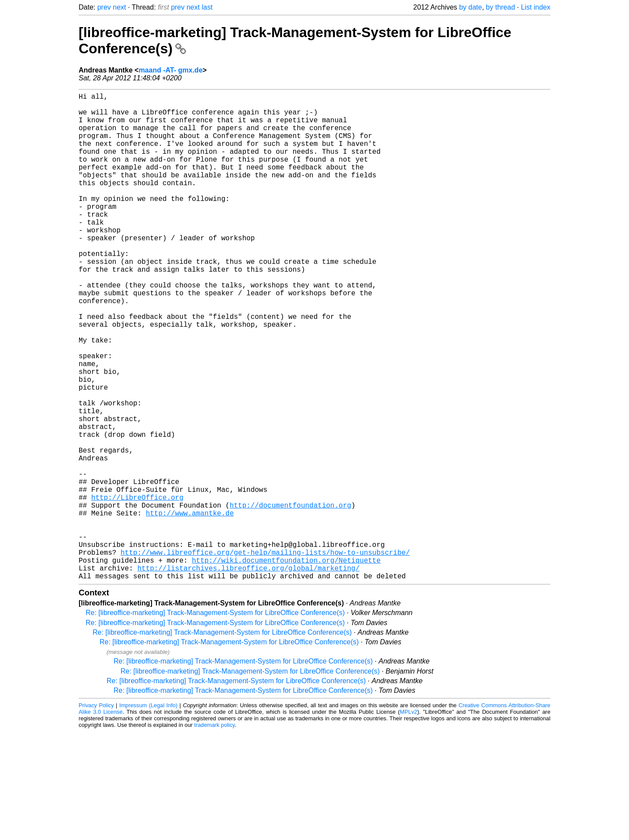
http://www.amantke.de (190, 607)
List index (536, 7)
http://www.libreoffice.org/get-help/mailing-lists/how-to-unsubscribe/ (265, 655)
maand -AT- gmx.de (170, 70)
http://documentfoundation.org (290, 598)
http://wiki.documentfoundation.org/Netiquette (286, 665)
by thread (500, 7)
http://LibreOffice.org (137, 588)
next (119, 7)
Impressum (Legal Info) (148, 814)
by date (470, 7)
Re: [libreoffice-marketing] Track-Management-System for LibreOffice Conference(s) (215, 721)
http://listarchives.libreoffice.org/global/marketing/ (248, 674)
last (207, 7)
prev (104, 7)
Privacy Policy (96, 814)
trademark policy (215, 833)
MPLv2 (408, 820)
